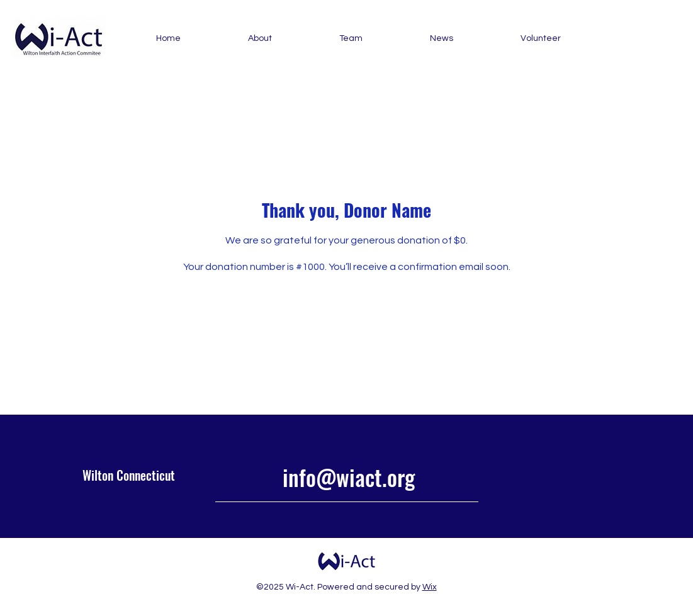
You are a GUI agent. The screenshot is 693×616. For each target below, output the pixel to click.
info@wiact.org (349, 477)
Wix (430, 587)
